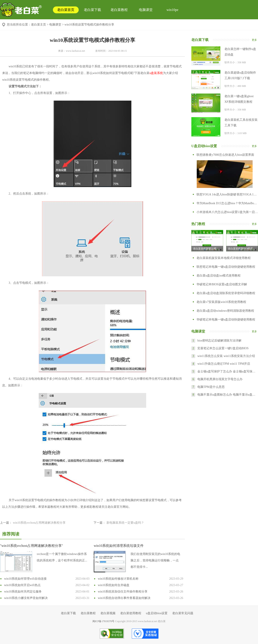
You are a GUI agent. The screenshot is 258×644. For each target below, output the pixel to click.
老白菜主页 (38, 25)
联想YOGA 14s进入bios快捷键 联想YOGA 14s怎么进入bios (227, 194)
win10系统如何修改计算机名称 (118, 579)
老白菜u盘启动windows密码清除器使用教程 (225, 311)
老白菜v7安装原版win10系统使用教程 (221, 302)
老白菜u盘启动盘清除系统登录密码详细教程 (226, 293)
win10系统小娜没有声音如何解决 (26, 598)
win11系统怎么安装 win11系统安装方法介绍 (226, 356)
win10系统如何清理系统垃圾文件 (119, 546)
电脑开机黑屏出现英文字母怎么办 (220, 379)
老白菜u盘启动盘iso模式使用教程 (219, 276)
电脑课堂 (146, 10)
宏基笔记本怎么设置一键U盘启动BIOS (223, 348)
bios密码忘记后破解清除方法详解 (219, 341)
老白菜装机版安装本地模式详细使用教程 (224, 258)
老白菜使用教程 (131, 613)
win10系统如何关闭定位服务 (23, 592)
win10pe (172, 10)
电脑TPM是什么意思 (211, 387)
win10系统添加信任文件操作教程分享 (123, 592)
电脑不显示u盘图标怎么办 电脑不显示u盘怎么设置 (227, 395)
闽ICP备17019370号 (104, 621)
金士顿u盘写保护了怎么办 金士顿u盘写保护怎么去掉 (227, 371)
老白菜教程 (119, 10)
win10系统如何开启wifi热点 (22, 585)
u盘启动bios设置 (157, 613)
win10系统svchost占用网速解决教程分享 (39, 523)
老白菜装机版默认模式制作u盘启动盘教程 (208, 249)
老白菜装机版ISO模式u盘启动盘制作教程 (243, 249)
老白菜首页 (66, 10)
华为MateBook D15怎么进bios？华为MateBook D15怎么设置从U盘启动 (227, 203)
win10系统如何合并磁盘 (114, 585)
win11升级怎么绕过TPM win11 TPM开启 (224, 364)
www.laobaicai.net (75, 51)
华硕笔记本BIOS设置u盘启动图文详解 (222, 284)
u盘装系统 (156, 73)
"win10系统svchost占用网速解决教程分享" (31, 546)
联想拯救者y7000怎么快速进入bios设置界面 (225, 155)
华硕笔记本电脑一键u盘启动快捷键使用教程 (226, 320)
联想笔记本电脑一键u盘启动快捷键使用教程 (226, 267)
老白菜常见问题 (183, 613)
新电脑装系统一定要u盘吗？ (125, 523)
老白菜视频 (108, 613)
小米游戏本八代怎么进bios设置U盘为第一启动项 (227, 212)
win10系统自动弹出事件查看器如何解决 (124, 598)
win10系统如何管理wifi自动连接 (25, 579)
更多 (254, 40)
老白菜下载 (92, 10)
